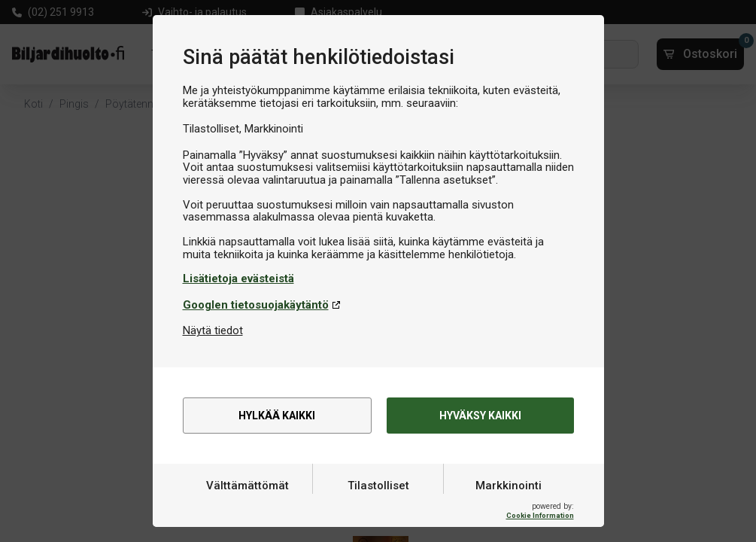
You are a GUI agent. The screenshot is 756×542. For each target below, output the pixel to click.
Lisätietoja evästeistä (238, 279)
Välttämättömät (247, 507)
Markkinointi (509, 507)
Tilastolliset (378, 507)
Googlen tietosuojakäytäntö (256, 305)
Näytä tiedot (213, 330)
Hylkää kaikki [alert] (277, 416)
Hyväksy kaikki (480, 416)
